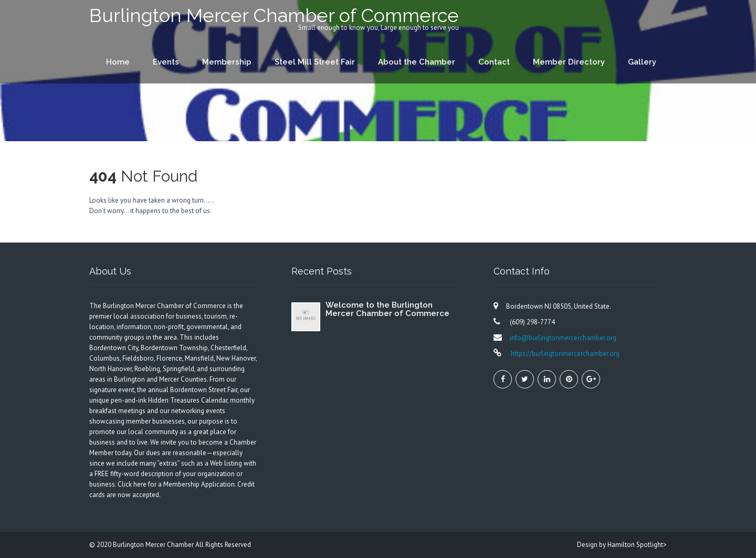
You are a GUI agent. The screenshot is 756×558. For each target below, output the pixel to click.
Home (118, 62)
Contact (494, 62)
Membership (227, 62)
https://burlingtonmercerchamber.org (564, 354)
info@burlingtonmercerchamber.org (563, 338)
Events (166, 62)
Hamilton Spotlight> (637, 545)
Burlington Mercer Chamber (154, 545)
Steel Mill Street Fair (315, 62)
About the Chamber (417, 62)
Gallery (642, 62)
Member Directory (569, 62)
